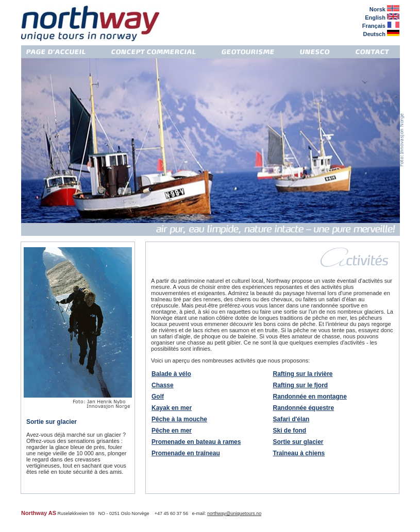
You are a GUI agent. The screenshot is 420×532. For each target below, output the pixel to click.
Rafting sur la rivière (303, 374)
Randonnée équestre (304, 408)
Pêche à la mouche (179, 419)
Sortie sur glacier (298, 442)
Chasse (163, 385)
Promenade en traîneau (186, 453)
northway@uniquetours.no (234, 513)
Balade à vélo (171, 374)
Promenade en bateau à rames (196, 442)
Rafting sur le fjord (301, 385)
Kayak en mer (172, 408)
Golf (158, 397)
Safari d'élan (291, 419)
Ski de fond (290, 431)
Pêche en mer (172, 431)
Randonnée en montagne (310, 397)
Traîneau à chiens (299, 453)
